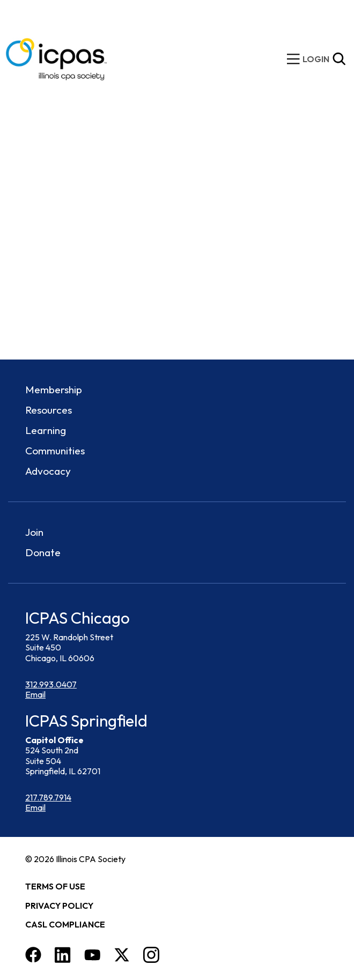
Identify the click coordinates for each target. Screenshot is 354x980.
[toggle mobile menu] (293, 59)
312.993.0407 (51, 684)
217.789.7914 (48, 797)
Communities (55, 451)
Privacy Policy (59, 906)
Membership (54, 390)
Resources (49, 410)
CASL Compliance (65, 924)
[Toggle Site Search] (339, 59)
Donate (43, 552)
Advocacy (48, 471)
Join (34, 532)
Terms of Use (55, 886)
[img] (316, 59)
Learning (46, 430)
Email (35, 694)
